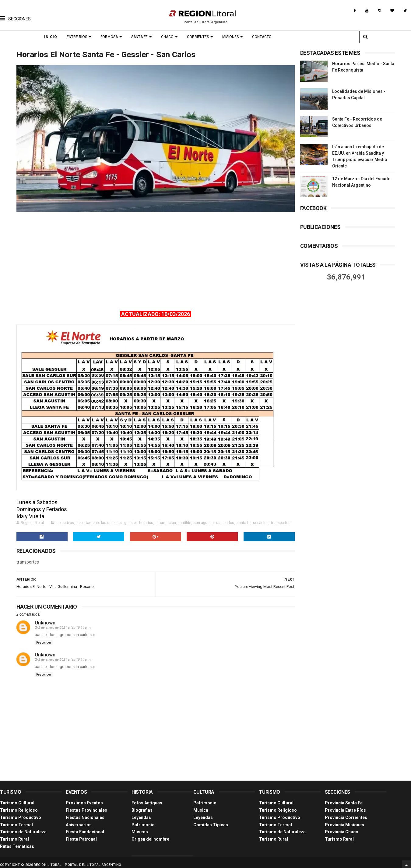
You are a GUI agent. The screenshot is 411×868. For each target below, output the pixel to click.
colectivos (65, 518)
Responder (44, 638)
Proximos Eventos (84, 799)
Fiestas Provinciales (86, 806)
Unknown (45, 618)
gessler (130, 518)
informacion (166, 518)
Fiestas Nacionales (85, 813)
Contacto (263, 37)
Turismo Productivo (21, 813)
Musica (201, 806)
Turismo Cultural (17, 799)
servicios (261, 518)
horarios (146, 518)
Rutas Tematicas (17, 842)
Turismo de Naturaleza (23, 828)
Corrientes (199, 37)
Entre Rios (78, 37)
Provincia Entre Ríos (345, 806)
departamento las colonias (99, 518)
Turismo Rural (14, 835)
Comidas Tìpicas (211, 820)
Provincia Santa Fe (344, 799)
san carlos (225, 518)
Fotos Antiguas (147, 799)
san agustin (204, 518)
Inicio (52, 37)
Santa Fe (141, 37)
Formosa (111, 37)
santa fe (244, 518)
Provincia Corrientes (346, 813)
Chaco (169, 37)
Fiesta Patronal (81, 835)
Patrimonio (143, 820)
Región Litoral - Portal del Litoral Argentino (78, 860)
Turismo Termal (16, 820)
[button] (15, 14)
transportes (281, 518)
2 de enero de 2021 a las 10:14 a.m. (65, 623)
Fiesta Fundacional (85, 828)
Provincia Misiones (344, 820)
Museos (140, 828)
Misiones (232, 37)
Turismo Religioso (19, 806)
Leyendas (141, 813)
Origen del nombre (150, 835)
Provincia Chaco (342, 828)
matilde (185, 518)
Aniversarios (79, 820)
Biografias (142, 806)
